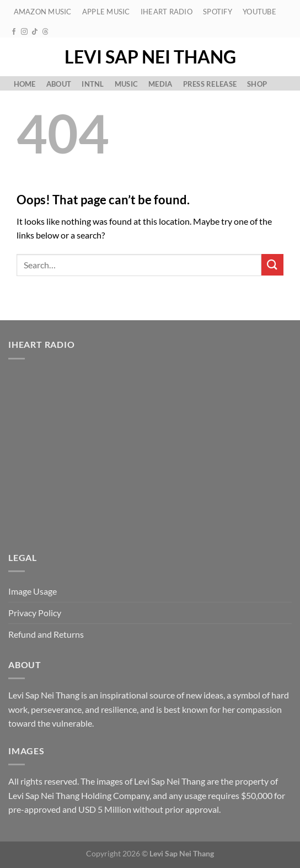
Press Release (210, 84)
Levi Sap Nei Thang (150, 57)
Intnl (93, 84)
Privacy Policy (35, 613)
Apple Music (106, 12)
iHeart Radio (167, 12)
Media (160, 84)
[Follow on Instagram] (24, 32)
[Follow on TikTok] (35, 32)
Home (25, 84)
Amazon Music (43, 12)
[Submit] (272, 265)
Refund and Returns (46, 634)
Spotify (218, 12)
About (59, 84)
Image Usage (33, 591)
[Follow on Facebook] (14, 32)
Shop (257, 84)
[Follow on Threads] (45, 32)
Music (126, 84)
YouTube (259, 12)
